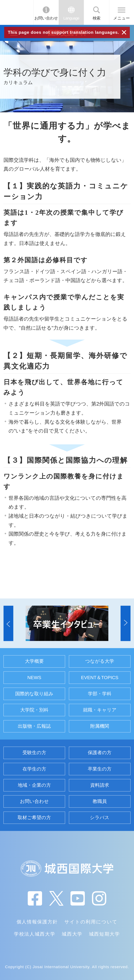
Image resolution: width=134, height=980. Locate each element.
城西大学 (72, 934)
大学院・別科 (34, 710)
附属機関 (100, 726)
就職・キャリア (100, 710)
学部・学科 (100, 694)
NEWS (34, 678)
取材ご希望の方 (34, 818)
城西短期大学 (105, 934)
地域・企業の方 (34, 785)
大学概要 (34, 661)
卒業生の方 (100, 769)
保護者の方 (100, 753)
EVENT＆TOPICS (100, 678)
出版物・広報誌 (34, 726)
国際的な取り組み (34, 694)
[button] (8, 623)
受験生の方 (34, 753)
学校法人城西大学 (35, 934)
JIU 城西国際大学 (16, 12)
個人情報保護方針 (37, 922)
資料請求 (100, 785)
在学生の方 (34, 769)
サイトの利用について (91, 922)
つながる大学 (100, 661)
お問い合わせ (46, 18)
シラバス (100, 818)
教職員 (100, 801)
